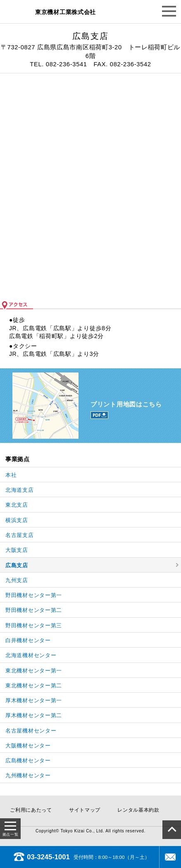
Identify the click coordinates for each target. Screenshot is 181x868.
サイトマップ (85, 810)
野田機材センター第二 (34, 610)
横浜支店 (17, 520)
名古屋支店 (20, 535)
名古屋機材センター (31, 731)
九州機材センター (28, 775)
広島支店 (17, 565)
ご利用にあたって (31, 810)
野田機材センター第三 (34, 625)
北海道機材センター (31, 655)
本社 (11, 475)
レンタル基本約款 (138, 810)
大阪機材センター (28, 746)
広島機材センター (28, 760)
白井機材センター (28, 640)
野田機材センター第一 (34, 595)
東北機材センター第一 (34, 671)
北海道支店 (20, 490)
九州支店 (17, 580)
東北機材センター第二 (34, 685)
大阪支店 (17, 550)
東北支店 (17, 505)
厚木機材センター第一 (34, 700)
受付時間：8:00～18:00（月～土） (82, 857)
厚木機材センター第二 (34, 715)
